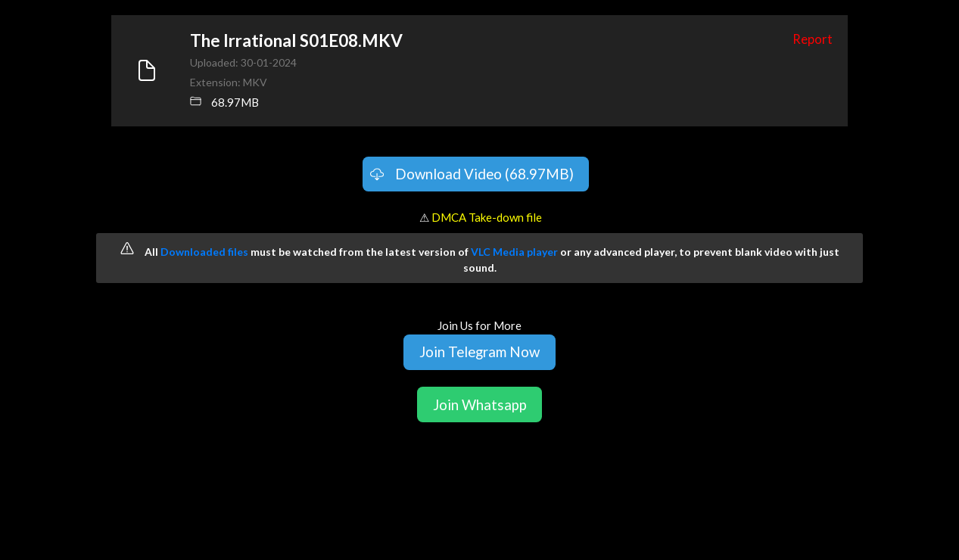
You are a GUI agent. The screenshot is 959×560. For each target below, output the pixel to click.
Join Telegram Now (479, 352)
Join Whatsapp (480, 404)
